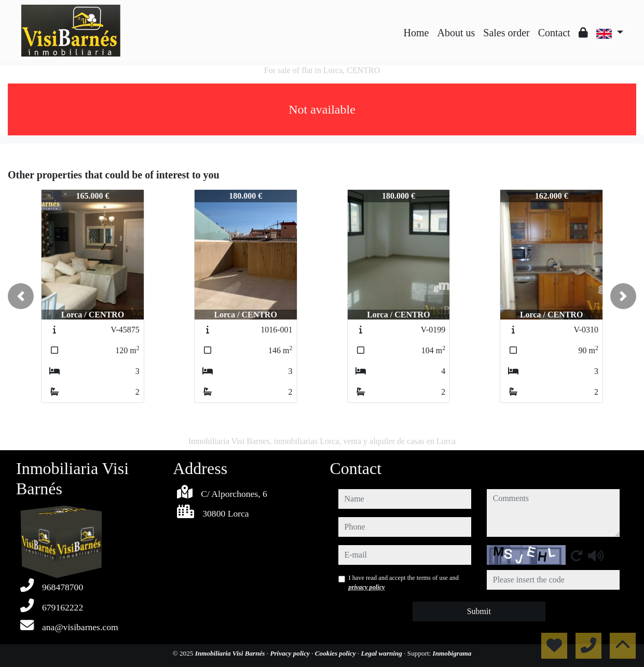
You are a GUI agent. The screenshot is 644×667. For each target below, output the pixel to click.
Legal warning (382, 653)
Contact (554, 33)
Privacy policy (291, 653)
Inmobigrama (452, 653)
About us (456, 33)
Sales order (506, 33)
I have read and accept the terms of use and (404, 582)
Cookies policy (336, 653)
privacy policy (367, 587)
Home (416, 33)
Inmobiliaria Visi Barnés (231, 653)
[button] (21, 296)
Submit (479, 611)
